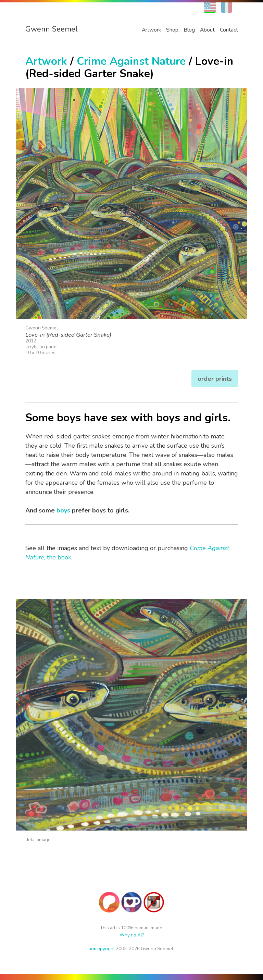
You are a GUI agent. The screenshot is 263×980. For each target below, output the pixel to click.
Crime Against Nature (131, 61)
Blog (189, 30)
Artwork (151, 30)
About (207, 30)
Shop (172, 30)
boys (63, 510)
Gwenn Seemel (52, 29)
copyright (102, 949)
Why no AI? (132, 935)
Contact (229, 30)
